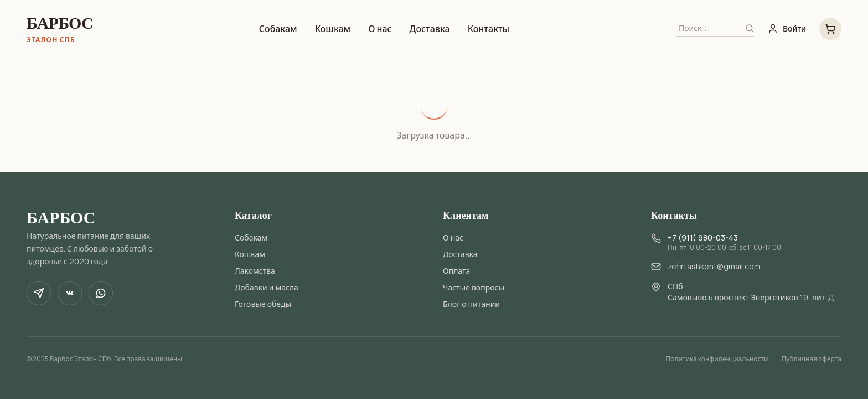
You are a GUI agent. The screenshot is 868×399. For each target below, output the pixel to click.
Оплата (456, 271)
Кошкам (333, 29)
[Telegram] (39, 293)
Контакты (489, 29)
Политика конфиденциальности (717, 359)
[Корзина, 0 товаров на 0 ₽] (830, 29)
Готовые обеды (263, 304)
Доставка (430, 29)
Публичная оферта (811, 359)
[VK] (70, 293)
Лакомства (255, 271)
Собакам (278, 29)
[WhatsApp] (101, 293)
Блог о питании (471, 304)
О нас (380, 29)
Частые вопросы (474, 287)
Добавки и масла (267, 287)
